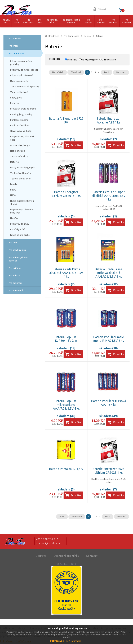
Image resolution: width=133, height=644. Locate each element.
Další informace (74, 641)
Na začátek (58, 72)
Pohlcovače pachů (19, 120)
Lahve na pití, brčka (20, 235)
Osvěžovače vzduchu (21, 131)
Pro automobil (126, 21)
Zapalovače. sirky (19, 156)
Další (107, 72)
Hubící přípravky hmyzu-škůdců (22, 202)
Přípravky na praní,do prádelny (21, 63)
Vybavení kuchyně (19, 92)
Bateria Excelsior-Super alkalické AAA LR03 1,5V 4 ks (109, 196)
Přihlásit (102, 9)
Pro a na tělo (6, 21)
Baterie (14, 162)
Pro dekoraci (113, 21)
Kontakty (92, 556)
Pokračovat (57, 641)
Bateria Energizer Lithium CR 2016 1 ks (66, 194)
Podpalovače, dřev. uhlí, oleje (22, 138)
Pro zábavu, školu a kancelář (71, 21)
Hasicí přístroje (18, 151)
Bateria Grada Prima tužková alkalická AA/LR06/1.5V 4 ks (108, 273)
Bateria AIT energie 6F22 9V (66, 120)
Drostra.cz (54, 36)
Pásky (13, 190)
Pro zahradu (101, 21)
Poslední (121, 517)
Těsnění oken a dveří (21, 179)
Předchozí (76, 72)
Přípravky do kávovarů (22, 75)
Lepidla (14, 184)
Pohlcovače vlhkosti (20, 125)
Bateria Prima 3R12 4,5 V (66, 469)
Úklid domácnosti (19, 81)
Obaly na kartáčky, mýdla (23, 168)
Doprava (41, 556)
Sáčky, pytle (16, 98)
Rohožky (15, 103)
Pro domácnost (28, 21)
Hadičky (14, 218)
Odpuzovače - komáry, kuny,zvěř (22, 211)
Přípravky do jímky (20, 224)
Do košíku (76, 145)
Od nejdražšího (109, 60)
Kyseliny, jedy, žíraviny (21, 114)
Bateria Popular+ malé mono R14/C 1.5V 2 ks (109, 339)
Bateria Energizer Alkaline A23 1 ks (109, 120)
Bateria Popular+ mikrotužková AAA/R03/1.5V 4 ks (66, 405)
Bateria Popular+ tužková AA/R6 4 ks (108, 403)
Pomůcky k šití (17, 229)
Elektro (87, 36)
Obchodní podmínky (66, 556)
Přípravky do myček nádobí (24, 70)
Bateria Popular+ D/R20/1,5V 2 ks (66, 339)
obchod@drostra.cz (48, 543)
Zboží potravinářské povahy (25, 87)
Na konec (121, 72)
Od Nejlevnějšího (89, 60)
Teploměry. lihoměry (21, 173)
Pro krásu (16, 21)
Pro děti (40, 21)
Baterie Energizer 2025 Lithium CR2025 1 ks (108, 471)
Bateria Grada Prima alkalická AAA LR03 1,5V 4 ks (66, 273)
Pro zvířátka (89, 21)
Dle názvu (72, 60)
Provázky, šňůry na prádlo (23, 109)
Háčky (13, 195)
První (62, 517)
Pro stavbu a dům (52, 21)
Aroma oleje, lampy (20, 145)
